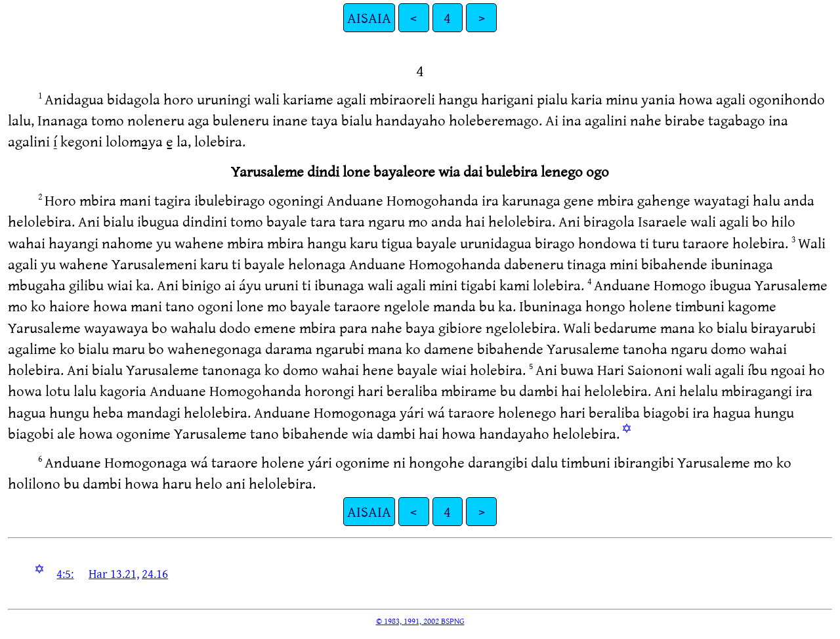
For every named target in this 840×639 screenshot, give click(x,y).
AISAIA (369, 17)
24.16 (155, 573)
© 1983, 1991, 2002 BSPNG (420, 621)
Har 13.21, (114, 573)
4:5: (65, 573)
